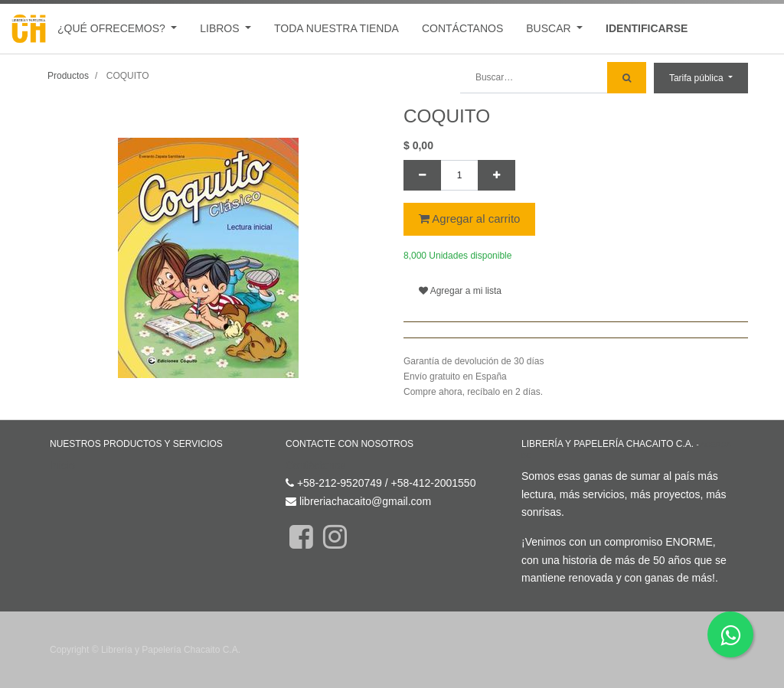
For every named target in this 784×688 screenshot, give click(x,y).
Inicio (62, 465)
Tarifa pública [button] (697, 78)
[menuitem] (336, 29)
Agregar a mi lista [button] (460, 291)
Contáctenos (316, 465)
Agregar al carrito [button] (469, 218)
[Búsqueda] (627, 78)
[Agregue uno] (497, 175)
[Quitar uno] (422, 175)
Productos (68, 76)
